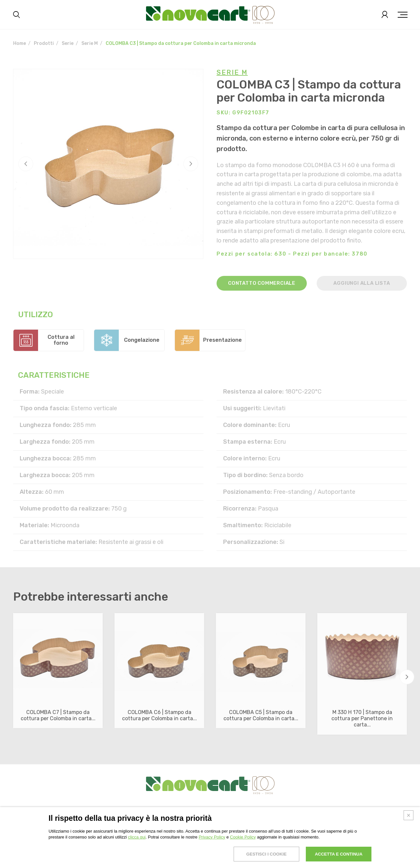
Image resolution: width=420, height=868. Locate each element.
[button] (407, 677)
